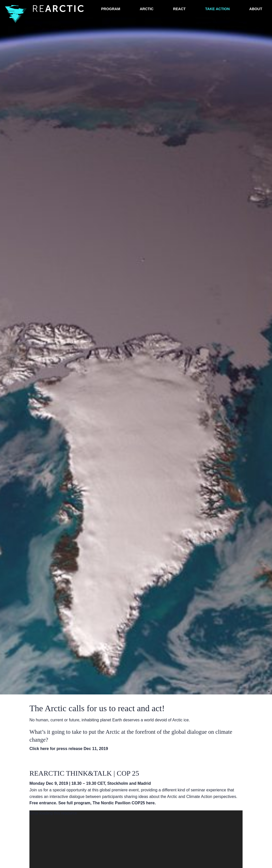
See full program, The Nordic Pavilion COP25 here (107, 803)
